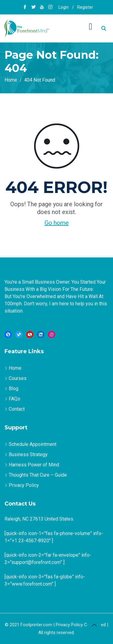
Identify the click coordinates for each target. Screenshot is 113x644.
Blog (14, 389)
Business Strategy (28, 454)
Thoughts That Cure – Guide (38, 475)
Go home (57, 223)
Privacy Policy (24, 485)
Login (64, 7)
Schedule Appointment (33, 444)
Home (15, 368)
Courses (18, 378)
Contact (17, 409)
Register (85, 7)
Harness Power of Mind (34, 465)
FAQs (14, 399)
